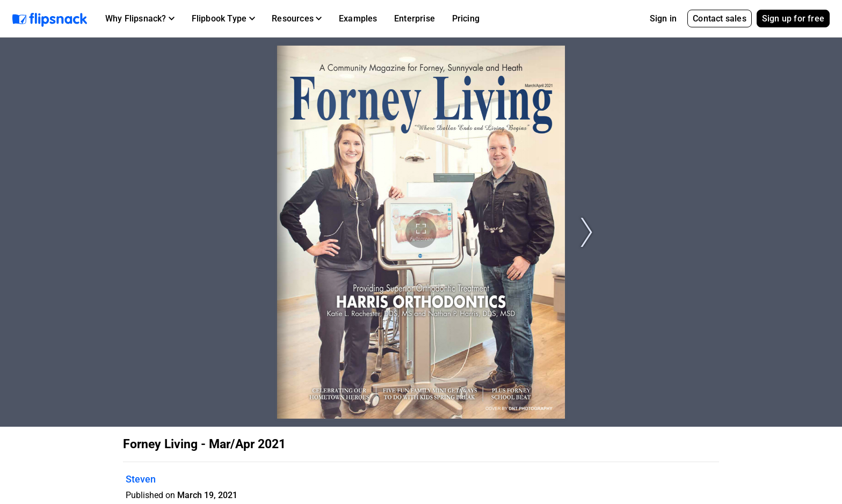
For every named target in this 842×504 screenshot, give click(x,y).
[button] (140, 19)
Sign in (663, 19)
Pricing (466, 19)
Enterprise (415, 19)
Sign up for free (793, 19)
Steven (141, 479)
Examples (358, 19)
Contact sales (720, 19)
